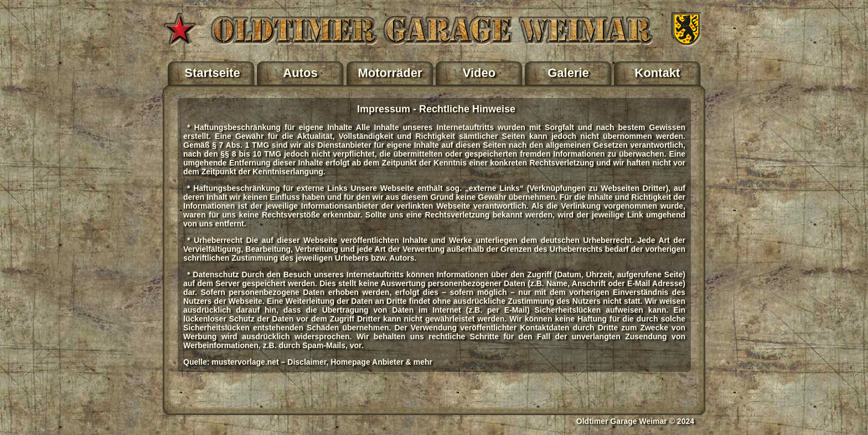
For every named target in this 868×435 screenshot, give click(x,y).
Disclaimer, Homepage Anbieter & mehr (360, 362)
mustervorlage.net (245, 362)
